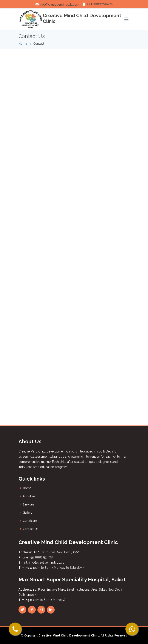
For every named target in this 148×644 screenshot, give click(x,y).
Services (29, 504)
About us (29, 496)
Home (23, 43)
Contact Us (31, 529)
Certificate (30, 521)
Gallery (28, 513)
